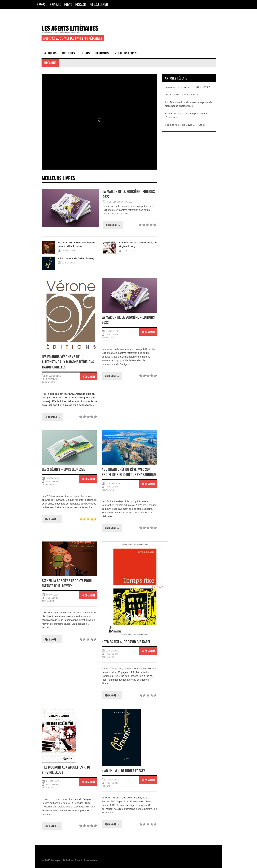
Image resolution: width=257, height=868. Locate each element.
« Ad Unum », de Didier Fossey (123, 771)
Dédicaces (81, 4)
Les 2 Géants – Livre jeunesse (63, 469)
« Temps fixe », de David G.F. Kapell (127, 642)
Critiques (56, 4)
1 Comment (89, 376)
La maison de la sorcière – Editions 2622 (187, 87)
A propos (42, 4)
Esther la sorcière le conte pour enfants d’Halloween (67, 583)
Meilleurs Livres (99, 4)
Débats (68, 4)
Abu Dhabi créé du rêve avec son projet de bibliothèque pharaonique (129, 472)
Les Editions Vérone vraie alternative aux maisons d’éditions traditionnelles (68, 362)
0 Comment (148, 332)
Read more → (113, 225)
